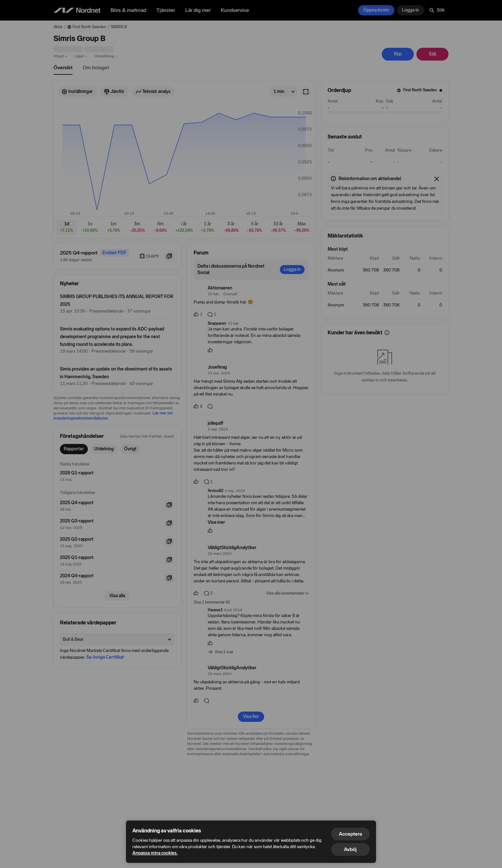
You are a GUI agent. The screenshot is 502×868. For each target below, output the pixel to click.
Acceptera (350, 834)
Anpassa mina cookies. (155, 853)
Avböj (350, 849)
